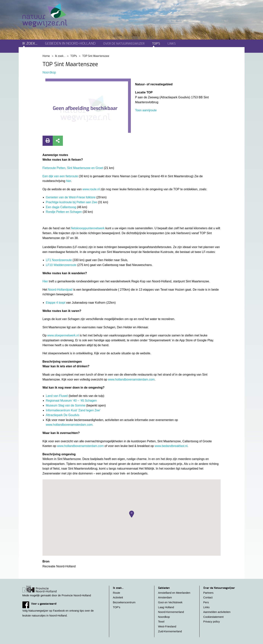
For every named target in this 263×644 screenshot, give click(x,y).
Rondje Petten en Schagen (64, 212)
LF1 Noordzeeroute (59, 260)
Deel (58, 141)
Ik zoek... (30, 44)
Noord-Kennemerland (171, 612)
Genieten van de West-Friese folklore (71, 197)
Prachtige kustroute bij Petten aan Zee (72, 202)
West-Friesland (167, 626)
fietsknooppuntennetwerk (88, 228)
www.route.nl (91, 189)
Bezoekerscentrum (124, 602)
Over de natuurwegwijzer (124, 44)
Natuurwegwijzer (48, 15)
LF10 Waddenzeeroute (62, 265)
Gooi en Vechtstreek (170, 602)
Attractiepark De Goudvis (63, 415)
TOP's (156, 44)
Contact (208, 597)
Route (117, 593)
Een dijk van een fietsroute (61, 176)
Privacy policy (212, 622)
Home (46, 56)
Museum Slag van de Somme (66, 405)
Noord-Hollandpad (61, 290)
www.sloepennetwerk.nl (63, 335)
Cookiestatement (213, 617)
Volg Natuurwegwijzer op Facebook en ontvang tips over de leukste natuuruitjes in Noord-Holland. (62, 609)
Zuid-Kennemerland (170, 631)
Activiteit (118, 597)
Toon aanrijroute (146, 110)
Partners (208, 593)
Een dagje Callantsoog (61, 207)
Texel (161, 622)
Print (48, 141)
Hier (45, 281)
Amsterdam (165, 597)
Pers (206, 602)
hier (69, 181)
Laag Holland (166, 607)
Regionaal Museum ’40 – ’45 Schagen (71, 401)
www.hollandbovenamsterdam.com (131, 379)
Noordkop (49, 73)
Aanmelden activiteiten (217, 612)
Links (172, 44)
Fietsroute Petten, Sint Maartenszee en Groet (73, 168)
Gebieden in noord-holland (70, 44)
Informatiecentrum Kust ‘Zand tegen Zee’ (73, 410)
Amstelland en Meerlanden (174, 593)
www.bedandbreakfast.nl (171, 446)
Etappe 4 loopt (56, 303)
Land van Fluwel (57, 396)
